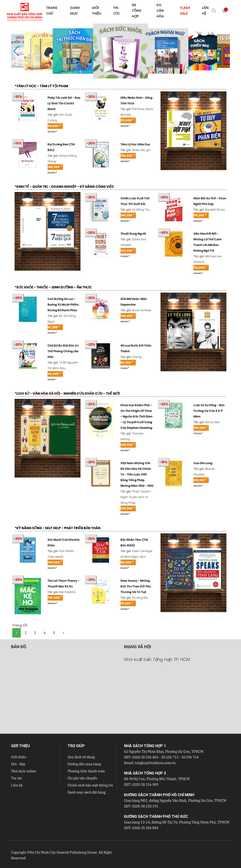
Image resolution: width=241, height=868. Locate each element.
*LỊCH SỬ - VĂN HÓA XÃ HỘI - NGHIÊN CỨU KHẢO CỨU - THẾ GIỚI (67, 393)
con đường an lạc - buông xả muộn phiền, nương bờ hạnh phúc (63, 305)
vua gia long (203, 463)
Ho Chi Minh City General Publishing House (63, 852)
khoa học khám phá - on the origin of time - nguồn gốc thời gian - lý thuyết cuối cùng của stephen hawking (137, 416)
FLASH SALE (185, 11)
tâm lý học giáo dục (135, 144)
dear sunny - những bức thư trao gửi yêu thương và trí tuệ (136, 586)
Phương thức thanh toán (86, 771)
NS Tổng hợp (137, 11)
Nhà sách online (24, 771)
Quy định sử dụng (81, 757)
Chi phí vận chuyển (82, 778)
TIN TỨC (116, 11)
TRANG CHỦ (52, 11)
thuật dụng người (133, 234)
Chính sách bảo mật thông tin (90, 785)
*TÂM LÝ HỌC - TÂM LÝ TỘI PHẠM (41, 86)
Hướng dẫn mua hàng (84, 764)
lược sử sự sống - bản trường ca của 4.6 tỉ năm (209, 411)
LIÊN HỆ (205, 11)
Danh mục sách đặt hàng (87, 792)
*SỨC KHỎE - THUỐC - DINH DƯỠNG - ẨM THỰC (53, 287)
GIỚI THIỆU (96, 11)
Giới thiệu (19, 757)
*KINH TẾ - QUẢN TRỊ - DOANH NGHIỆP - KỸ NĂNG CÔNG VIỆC (64, 187)
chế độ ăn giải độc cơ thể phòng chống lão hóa (63, 351)
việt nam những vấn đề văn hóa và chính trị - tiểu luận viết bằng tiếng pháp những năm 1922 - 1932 (137, 474)
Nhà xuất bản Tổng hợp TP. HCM (157, 659)
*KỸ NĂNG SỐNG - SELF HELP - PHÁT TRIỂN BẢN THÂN (58, 528)
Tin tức (17, 778)
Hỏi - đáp (18, 764)
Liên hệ (17, 785)
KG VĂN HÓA (160, 11)
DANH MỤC (75, 11)
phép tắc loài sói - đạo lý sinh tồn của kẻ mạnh (64, 103)
